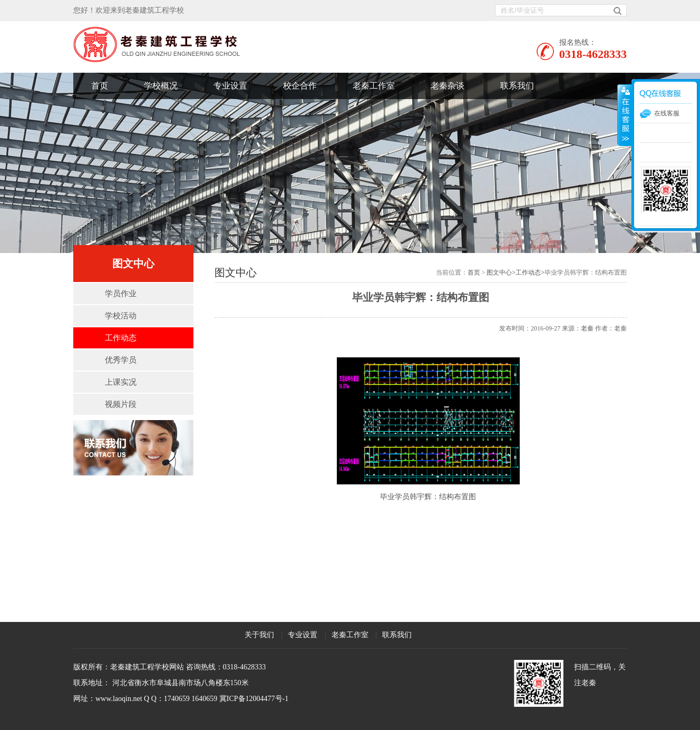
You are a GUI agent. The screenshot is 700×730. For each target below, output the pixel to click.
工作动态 (121, 338)
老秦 (587, 328)
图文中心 (499, 272)
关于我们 (259, 635)
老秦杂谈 (448, 86)
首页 (100, 86)
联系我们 (517, 86)
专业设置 (230, 86)
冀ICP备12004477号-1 (254, 699)
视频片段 (121, 404)
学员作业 (121, 294)
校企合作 (300, 86)
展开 (625, 115)
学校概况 (161, 86)
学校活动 (121, 316)
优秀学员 (121, 360)
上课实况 (121, 382)
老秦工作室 (374, 86)
